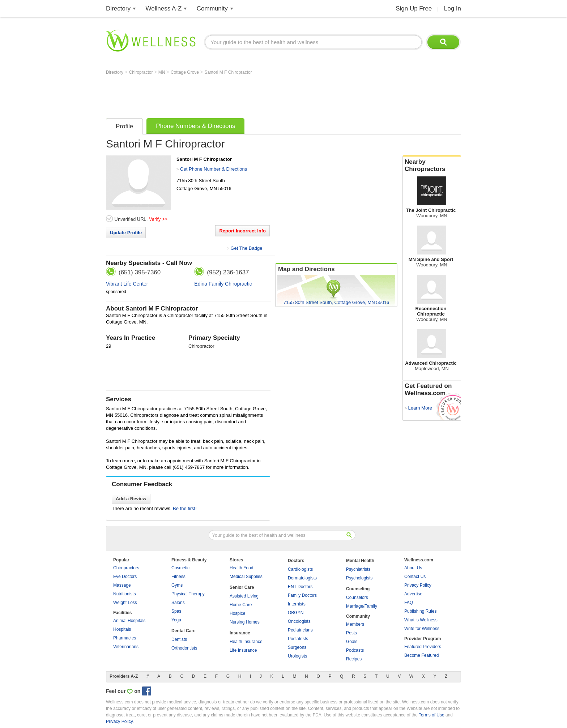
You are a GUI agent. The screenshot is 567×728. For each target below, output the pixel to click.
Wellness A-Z (164, 8)
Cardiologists (300, 569)
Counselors (357, 598)
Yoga (176, 620)
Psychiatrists (358, 569)
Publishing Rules (420, 611)
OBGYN (296, 613)
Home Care (241, 605)
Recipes (354, 659)
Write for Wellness (422, 629)
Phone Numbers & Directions (195, 126)
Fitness (178, 577)
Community (212, 8)
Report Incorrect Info (242, 231)
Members (355, 624)
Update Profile (126, 233)
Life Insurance (243, 650)
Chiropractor (141, 72)
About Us (413, 568)
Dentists (179, 639)
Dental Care (184, 631)
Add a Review (131, 499)
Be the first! (185, 508)
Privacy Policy (418, 585)
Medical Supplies (246, 577)
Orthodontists (184, 648)
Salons (178, 603)
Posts (351, 633)
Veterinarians (126, 647)
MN (162, 72)
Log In (453, 8)
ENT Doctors (300, 587)
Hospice (237, 613)
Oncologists (299, 621)
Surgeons (297, 647)
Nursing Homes (245, 622)
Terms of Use (432, 715)
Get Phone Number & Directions (213, 169)
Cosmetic (180, 568)
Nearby (432, 166)
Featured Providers (423, 647)
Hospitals (122, 629)
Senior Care (242, 587)
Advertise (413, 594)
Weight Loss (125, 603)
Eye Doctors (125, 577)
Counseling (358, 589)
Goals (352, 642)
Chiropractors (126, 568)
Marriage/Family (362, 606)
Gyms (177, 585)
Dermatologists (302, 578)
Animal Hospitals (129, 621)
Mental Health (360, 561)
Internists (297, 604)
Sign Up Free (414, 8)
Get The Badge (246, 248)
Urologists (297, 656)
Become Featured (421, 655)
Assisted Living (244, 596)
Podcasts (355, 650)
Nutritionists (125, 594)
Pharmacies (125, 638)
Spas (176, 611)
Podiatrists (298, 639)
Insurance (240, 633)
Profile (124, 126)
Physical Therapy (188, 594)
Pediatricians (300, 630)
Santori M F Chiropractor (228, 72)
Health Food (241, 568)
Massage (122, 585)
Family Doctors (302, 595)
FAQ (409, 603)
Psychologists (359, 578)
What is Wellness (421, 620)
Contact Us (415, 577)
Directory (118, 8)
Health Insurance (246, 642)
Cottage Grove (185, 72)
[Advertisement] (238, 95)
